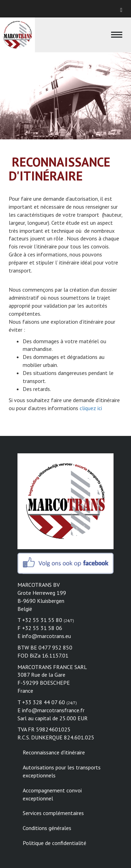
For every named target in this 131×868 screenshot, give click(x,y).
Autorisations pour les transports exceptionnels (62, 771)
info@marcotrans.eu (46, 636)
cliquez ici (90, 408)
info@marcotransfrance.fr (53, 710)
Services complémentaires (53, 813)
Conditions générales (47, 828)
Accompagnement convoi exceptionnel (52, 794)
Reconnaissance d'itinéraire (54, 752)
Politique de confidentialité (54, 843)
